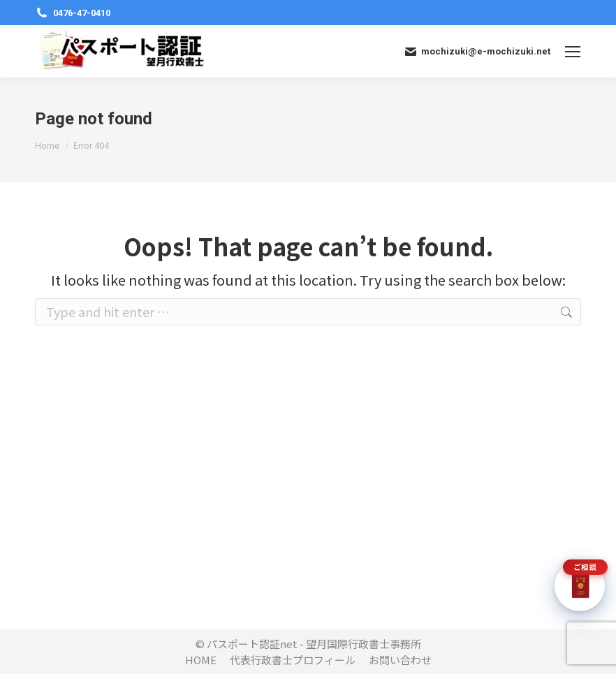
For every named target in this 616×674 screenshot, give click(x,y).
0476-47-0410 (73, 13)
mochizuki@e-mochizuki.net (477, 52)
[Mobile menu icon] (573, 52)
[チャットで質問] (580, 586)
